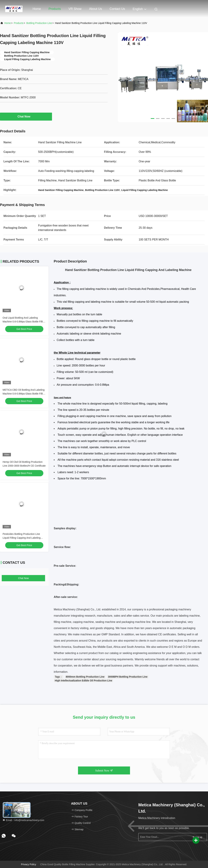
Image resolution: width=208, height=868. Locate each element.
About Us (96, 9)
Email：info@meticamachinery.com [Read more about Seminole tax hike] (23, 820)
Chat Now (26, 116)
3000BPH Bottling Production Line (128, 677)
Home (37, 9)
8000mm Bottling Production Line (85, 677)
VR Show (75, 9)
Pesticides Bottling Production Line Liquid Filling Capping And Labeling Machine (22, 538)
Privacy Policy (29, 864)
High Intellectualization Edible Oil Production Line (83, 681)
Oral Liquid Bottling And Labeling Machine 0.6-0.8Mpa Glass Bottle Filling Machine (24, 322)
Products (55, 9)
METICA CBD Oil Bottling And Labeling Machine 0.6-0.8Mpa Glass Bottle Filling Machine (24, 394)
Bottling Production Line (39, 23)
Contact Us (117, 9)
